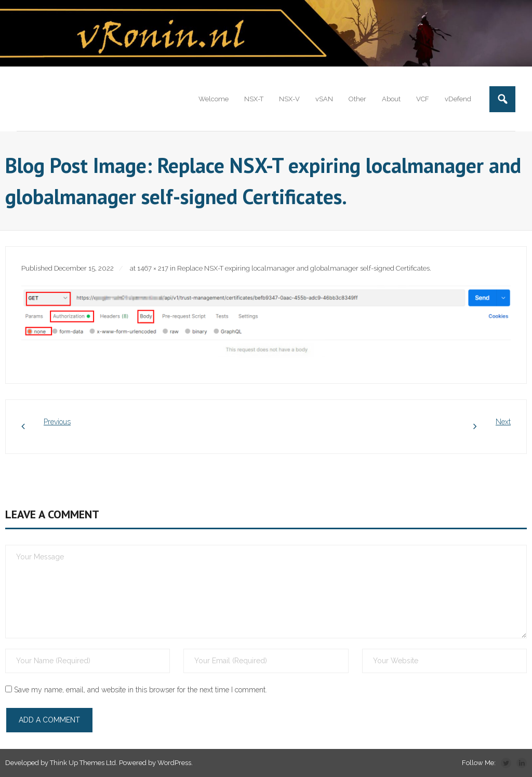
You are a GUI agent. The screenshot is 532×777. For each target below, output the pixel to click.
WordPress (174, 763)
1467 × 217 (153, 268)
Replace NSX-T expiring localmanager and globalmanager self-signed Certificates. (304, 268)
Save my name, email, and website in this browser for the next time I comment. (141, 690)
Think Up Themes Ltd (83, 763)
